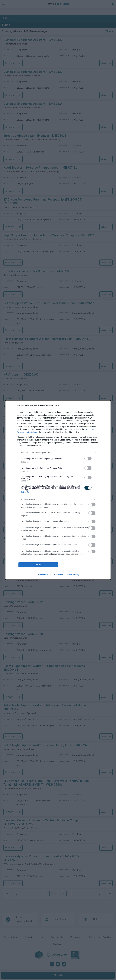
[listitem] (58, 453)
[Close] (105, 406)
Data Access (58, 574)
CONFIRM (38, 565)
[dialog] (58, 490)
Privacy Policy (73, 574)
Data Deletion (42, 574)
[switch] (88, 459)
